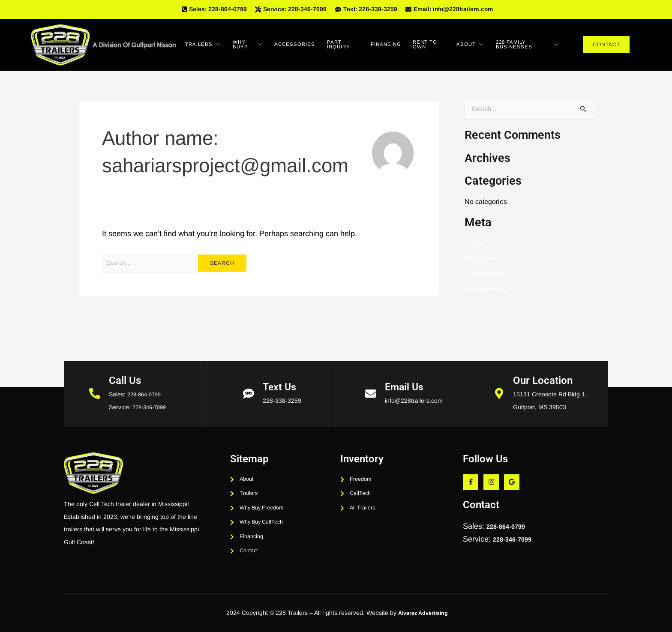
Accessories (304, 47)
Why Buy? (254, 47)
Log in (474, 246)
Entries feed (483, 262)
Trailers (206, 47)
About (480, 47)
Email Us (405, 374)
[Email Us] (371, 381)
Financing (400, 47)
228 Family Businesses (534, 47)
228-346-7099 (150, 394)
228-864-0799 (144, 381)
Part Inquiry (354, 47)
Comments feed (489, 277)
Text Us (280, 374)
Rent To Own (441, 47)
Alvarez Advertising (423, 613)
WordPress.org (487, 292)
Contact (606, 47)
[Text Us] (249, 381)
